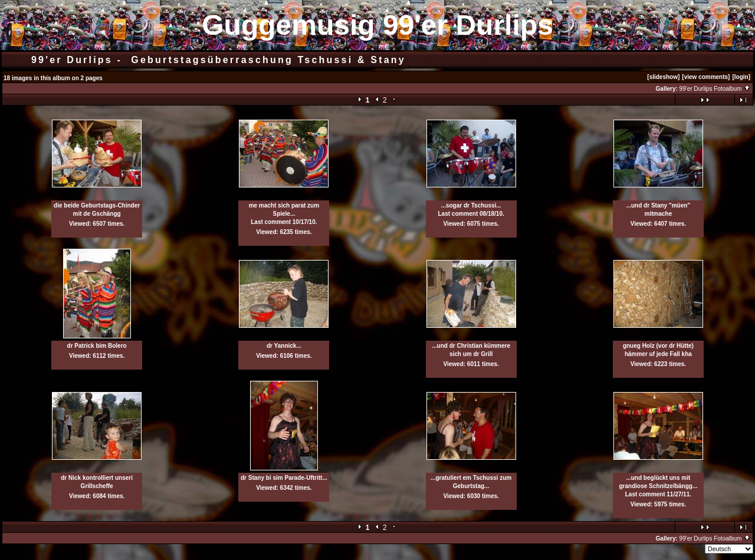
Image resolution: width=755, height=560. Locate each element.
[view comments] (706, 77)
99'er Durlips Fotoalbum (715, 89)
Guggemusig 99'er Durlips (377, 25)
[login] (741, 77)
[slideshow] (663, 77)
